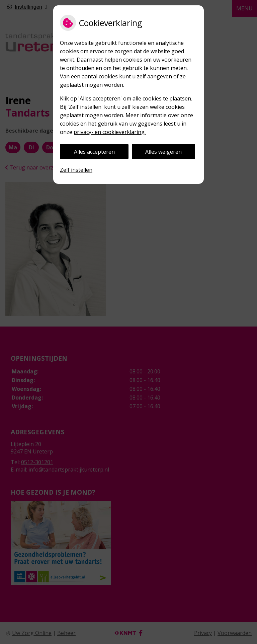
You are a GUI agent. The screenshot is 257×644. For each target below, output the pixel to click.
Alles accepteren (94, 152)
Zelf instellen (76, 170)
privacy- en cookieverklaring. (110, 132)
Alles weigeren (163, 152)
